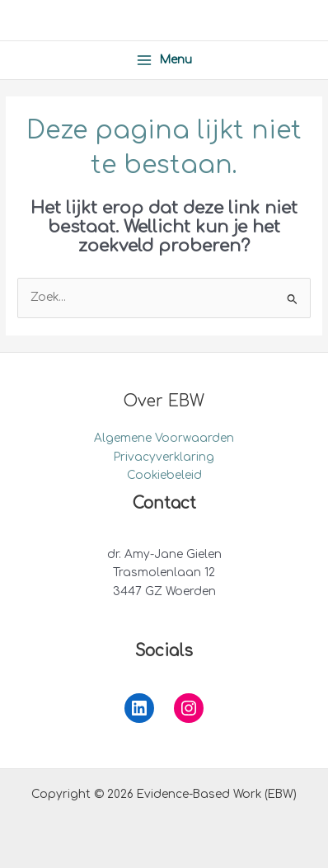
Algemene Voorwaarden (164, 438)
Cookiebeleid (164, 475)
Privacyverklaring (164, 457)
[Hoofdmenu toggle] (164, 60)
